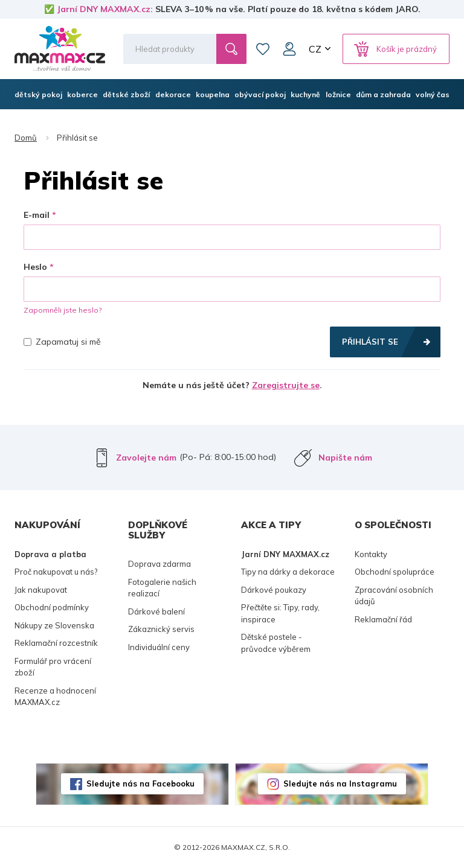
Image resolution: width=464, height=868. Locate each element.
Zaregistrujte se (286, 385)
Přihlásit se (370, 342)
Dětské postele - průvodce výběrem (276, 643)
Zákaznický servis (161, 629)
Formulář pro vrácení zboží (53, 667)
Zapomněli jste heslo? (63, 310)
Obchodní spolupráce (395, 572)
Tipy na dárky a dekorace (288, 572)
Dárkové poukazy (274, 590)
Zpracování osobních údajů (394, 596)
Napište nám (345, 458)
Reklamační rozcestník (56, 643)
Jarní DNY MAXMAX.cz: (105, 9)
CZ (315, 49)
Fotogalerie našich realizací (162, 588)
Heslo (35, 267)
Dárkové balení (156, 611)
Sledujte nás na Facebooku (140, 783)
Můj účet (289, 49)
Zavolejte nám (146, 458)
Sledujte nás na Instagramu (340, 783)
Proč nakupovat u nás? (56, 572)
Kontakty (371, 554)
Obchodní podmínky (52, 607)
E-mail (37, 215)
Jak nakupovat (41, 590)
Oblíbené (263, 49)
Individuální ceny (159, 647)
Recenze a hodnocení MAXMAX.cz (55, 697)
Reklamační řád (383, 619)
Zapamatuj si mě (62, 342)
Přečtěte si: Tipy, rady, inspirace (280, 613)
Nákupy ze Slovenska (54, 625)
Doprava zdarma (159, 564)
